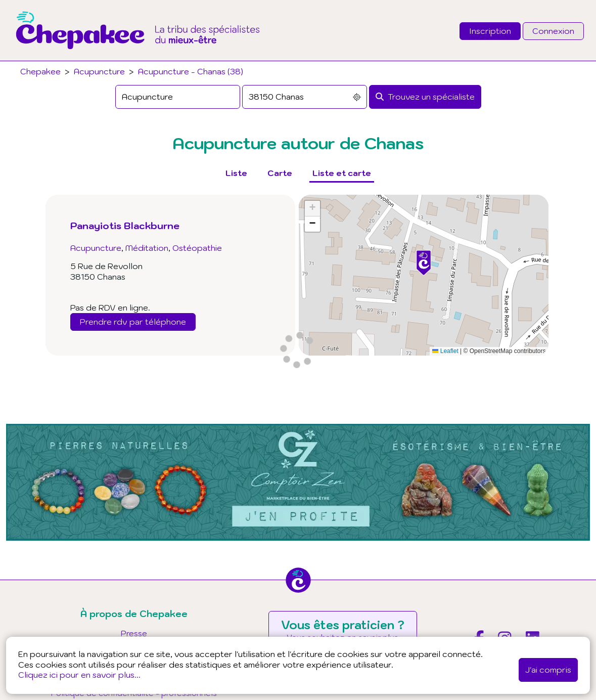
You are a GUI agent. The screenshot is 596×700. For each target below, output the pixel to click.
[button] (424, 263)
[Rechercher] (425, 97)
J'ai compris (548, 670)
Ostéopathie (197, 248)
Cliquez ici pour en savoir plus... (79, 675)
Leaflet (445, 351)
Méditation (147, 248)
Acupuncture (99, 71)
